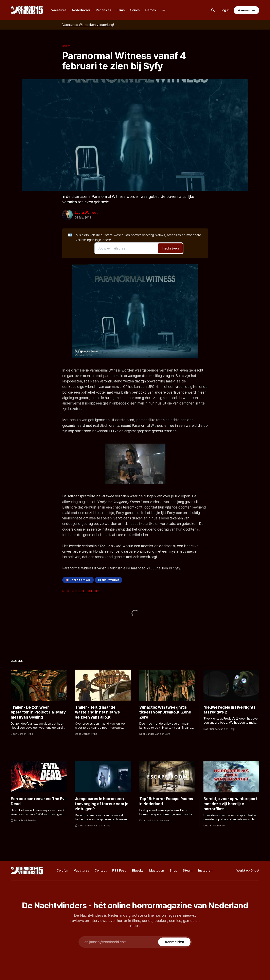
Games (150, 10)
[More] (163, 10)
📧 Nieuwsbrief (108, 580)
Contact (101, 870)
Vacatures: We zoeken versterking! (88, 25)
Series (135, 10)
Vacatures (59, 10)
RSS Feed (119, 870)
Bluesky (138, 870)
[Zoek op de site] (213, 10)
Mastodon (157, 870)
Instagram (206, 870)
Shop (173, 870)
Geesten (94, 591)
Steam (188, 870)
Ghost (255, 870)
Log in (225, 10)
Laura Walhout (86, 212)
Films (121, 10)
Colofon (62, 870)
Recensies (103, 10)
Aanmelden (246, 10)
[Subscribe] (174, 942)
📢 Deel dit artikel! (78, 580)
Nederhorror (81, 10)
